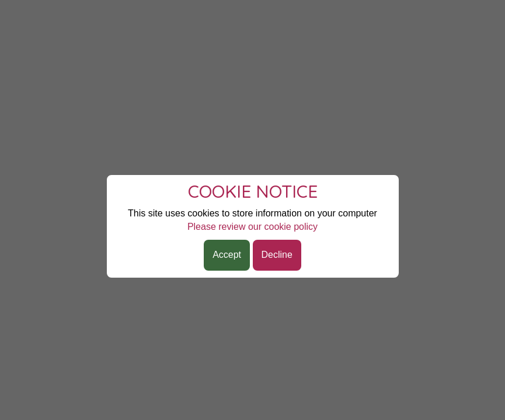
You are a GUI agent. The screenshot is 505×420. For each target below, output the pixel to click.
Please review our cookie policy (252, 227)
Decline (277, 255)
